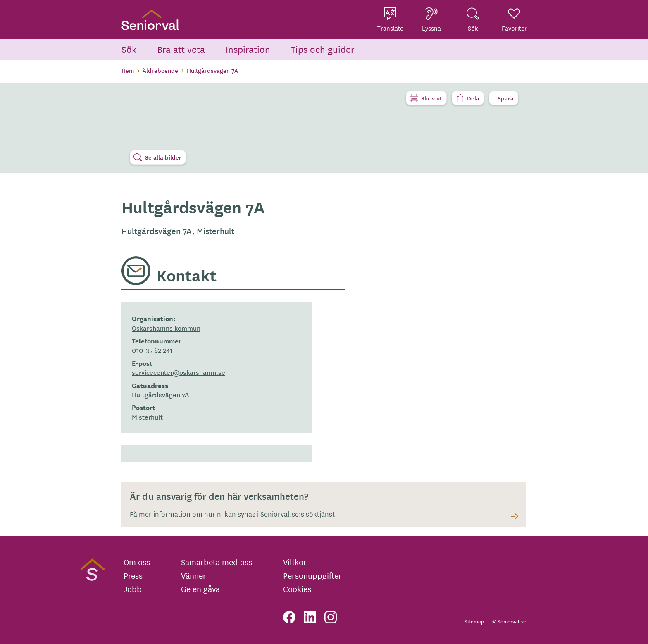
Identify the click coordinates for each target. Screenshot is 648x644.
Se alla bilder (163, 157)
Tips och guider (323, 49)
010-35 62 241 (152, 350)
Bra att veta (181, 49)
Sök (129, 49)
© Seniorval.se (509, 621)
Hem (128, 70)
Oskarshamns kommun (166, 328)
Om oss (137, 562)
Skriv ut (432, 98)
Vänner (194, 575)
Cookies (297, 589)
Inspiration (248, 49)
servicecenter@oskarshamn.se (179, 372)
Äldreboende (160, 70)
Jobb (133, 589)
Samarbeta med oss (217, 562)
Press (133, 575)
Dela (473, 98)
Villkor (295, 562)
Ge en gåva (200, 589)
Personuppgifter (312, 575)
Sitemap (474, 621)
